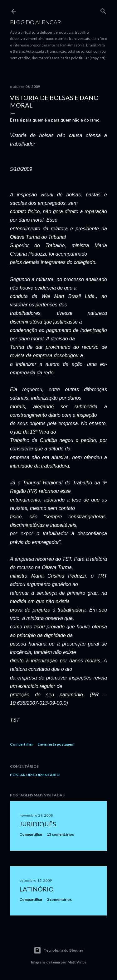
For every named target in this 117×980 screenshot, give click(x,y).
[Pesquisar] (103, 10)
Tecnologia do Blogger (58, 950)
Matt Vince (77, 962)
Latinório (37, 889)
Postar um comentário (35, 775)
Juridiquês (38, 824)
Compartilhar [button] (22, 744)
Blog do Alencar (36, 22)
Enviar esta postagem (56, 744)
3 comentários (59, 899)
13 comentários (60, 834)
